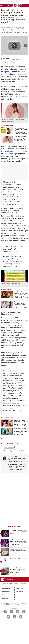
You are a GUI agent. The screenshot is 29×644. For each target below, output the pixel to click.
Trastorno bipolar (9, 451)
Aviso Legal (20, 595)
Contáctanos (6, 592)
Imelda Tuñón (13, 221)
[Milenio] (14, 5)
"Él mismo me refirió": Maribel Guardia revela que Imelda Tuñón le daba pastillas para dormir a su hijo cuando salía (20, 305)
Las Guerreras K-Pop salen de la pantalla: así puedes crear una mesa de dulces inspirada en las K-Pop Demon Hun (18, 542)
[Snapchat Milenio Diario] (21, 617)
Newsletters (6, 588)
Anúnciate (5, 598)
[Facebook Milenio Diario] (5, 612)
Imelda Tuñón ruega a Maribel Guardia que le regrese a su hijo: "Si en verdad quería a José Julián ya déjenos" (20, 431)
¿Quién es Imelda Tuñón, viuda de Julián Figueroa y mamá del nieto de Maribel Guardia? (20, 139)
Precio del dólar (12, 2)
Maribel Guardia (9, 447)
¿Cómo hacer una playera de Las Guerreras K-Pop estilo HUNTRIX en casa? (19, 532)
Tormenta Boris (20, 2)
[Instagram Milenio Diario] (18, 612)
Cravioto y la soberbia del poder (18, 558)
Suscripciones (7, 595)
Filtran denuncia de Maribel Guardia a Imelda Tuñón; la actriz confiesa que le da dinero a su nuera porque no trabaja (21, 131)
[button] (1, 6)
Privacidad (20, 592)
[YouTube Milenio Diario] (8, 617)
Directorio (20, 588)
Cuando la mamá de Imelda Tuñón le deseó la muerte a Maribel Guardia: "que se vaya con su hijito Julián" (21, 423)
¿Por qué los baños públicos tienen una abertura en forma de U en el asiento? (18, 551)
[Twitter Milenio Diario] (11, 612)
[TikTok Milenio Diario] (14, 617)
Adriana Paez (6, 58)
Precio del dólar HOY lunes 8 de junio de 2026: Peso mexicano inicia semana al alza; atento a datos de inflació (18, 570)
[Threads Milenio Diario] (24, 612)
